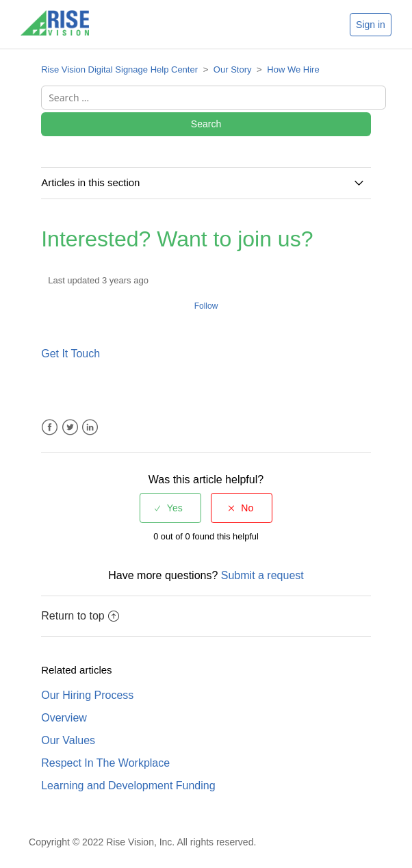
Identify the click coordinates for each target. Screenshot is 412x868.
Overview (64, 718)
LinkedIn (90, 427)
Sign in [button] (371, 25)
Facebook (50, 427)
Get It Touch (70, 354)
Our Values (68, 740)
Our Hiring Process (87, 695)
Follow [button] (206, 306)
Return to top (80, 616)
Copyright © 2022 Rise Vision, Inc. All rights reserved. (142, 842)
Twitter (70, 427)
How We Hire (293, 69)
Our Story (233, 69)
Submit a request (262, 575)
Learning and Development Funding (128, 786)
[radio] (170, 508)
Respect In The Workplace (105, 763)
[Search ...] (214, 98)
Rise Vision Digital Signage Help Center (119, 69)
